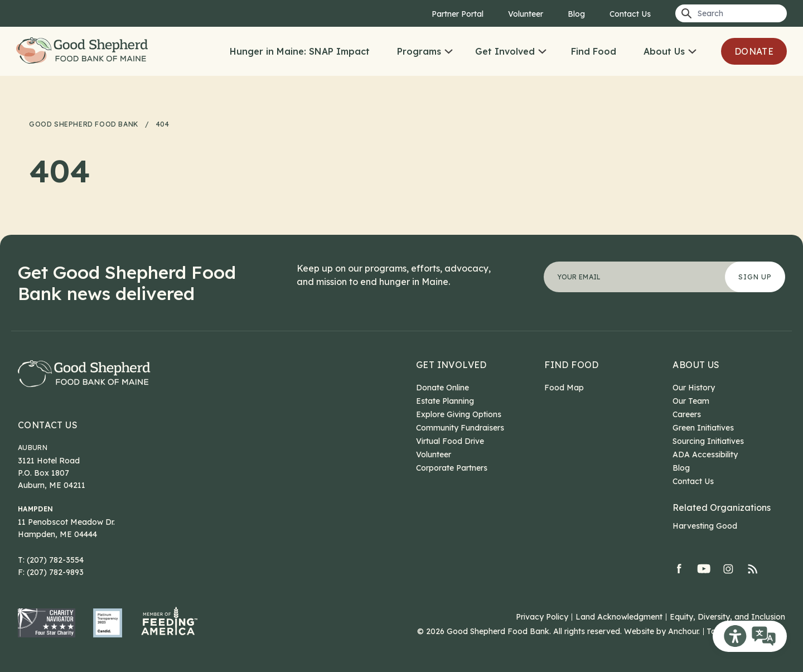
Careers (687, 414)
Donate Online (442, 388)
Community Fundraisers (460, 428)
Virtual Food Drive (450, 441)
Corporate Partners (452, 468)
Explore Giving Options (459, 414)
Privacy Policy (542, 617)
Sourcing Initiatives (708, 441)
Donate (754, 51)
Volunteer (526, 14)
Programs (419, 51)
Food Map (564, 388)
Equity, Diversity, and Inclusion (727, 617)
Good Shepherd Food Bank (85, 51)
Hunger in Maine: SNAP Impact (300, 51)
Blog (576, 14)
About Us (664, 51)
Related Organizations (722, 507)
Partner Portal (458, 14)
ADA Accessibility (705, 455)
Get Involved (505, 51)
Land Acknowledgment (619, 617)
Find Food (594, 51)
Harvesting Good (705, 526)
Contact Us (630, 14)
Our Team (691, 401)
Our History (694, 388)
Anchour (683, 631)
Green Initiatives (703, 428)
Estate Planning (445, 401)
